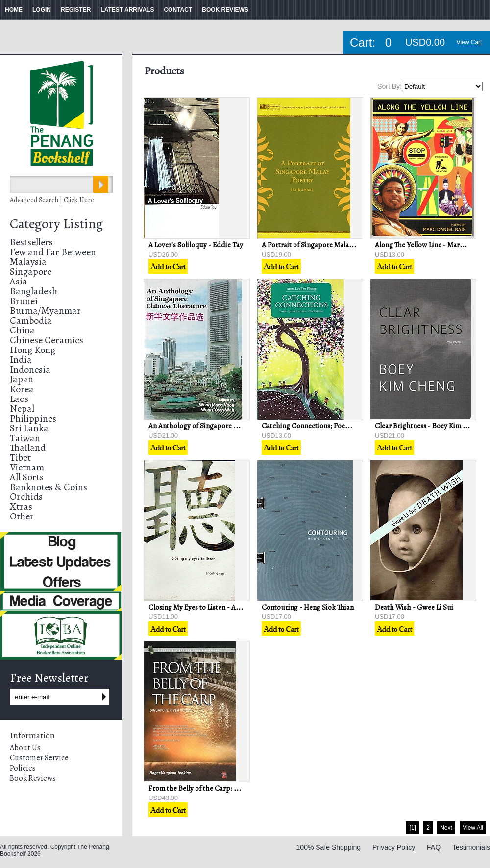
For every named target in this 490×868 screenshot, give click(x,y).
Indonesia (30, 369)
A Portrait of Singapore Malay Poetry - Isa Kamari (337, 245)
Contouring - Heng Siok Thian (308, 607)
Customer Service (39, 758)
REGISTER (76, 10)
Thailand (28, 448)
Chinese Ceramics (47, 340)
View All (473, 828)
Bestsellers (31, 242)
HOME (14, 10)
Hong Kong (33, 350)
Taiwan (25, 438)
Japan (22, 379)
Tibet (20, 457)
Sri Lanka (29, 428)
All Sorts (27, 477)
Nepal (22, 409)
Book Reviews (33, 778)
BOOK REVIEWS (225, 10)
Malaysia (28, 262)
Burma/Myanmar (45, 311)
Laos (19, 399)
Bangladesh (34, 291)
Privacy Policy (394, 847)
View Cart (469, 42)
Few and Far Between (53, 252)
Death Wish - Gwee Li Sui (414, 607)
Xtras (21, 506)
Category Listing (56, 224)
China (22, 330)
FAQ (434, 847)
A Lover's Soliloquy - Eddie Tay (196, 245)
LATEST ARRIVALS (127, 10)
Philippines (33, 418)
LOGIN (42, 10)
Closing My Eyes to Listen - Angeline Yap (210, 607)
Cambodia (31, 320)
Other (22, 516)
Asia (19, 281)
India (21, 360)
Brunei (24, 301)
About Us (25, 748)
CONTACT (178, 10)
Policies (23, 768)
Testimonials (471, 847)
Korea (22, 389)
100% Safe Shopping (329, 847)
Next (446, 828)
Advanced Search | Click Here (52, 200)
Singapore (31, 271)
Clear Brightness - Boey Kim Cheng (429, 426)
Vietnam (27, 467)
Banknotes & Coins (49, 487)
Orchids (26, 497)
